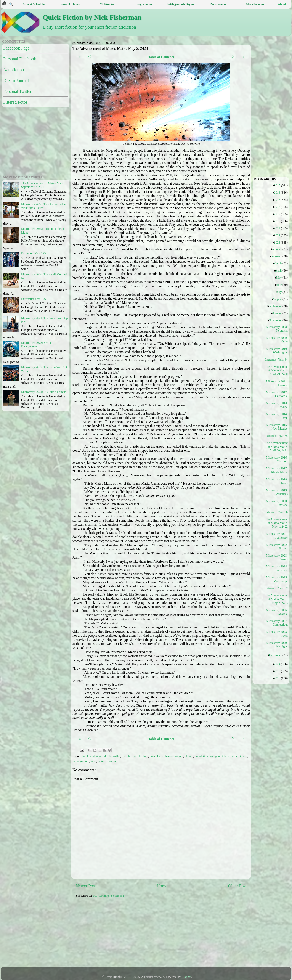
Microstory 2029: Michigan (277, 645)
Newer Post (86, 886)
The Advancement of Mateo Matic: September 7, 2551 (43, 185)
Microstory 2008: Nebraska (277, 329)
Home (162, 886)
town (244, 756)
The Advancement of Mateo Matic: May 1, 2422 (276, 523)
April (280, 270)
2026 (279, 678)
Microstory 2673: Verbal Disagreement (36, 345)
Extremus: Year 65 (278, 436)
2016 (279, 193)
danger (98, 756)
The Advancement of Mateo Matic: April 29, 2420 (276, 370)
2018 (279, 207)
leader (169, 756)
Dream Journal (16, 80)
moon (179, 756)
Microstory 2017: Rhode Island (277, 470)
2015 (279, 185)
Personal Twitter (17, 91)
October (278, 313)
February (278, 256)
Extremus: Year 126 (34, 299)
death (108, 756)
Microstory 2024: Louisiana (277, 568)
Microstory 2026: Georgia (277, 612)
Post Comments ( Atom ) (108, 896)
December (277, 655)
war (93, 761)
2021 (279, 228)
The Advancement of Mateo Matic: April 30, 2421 (276, 447)
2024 (279, 664)
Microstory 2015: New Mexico (277, 427)
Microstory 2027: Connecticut (277, 623)
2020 (279, 221)
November (277, 320)
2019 (279, 214)
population (202, 756)
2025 (279, 671)
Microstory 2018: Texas (277, 481)
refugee (215, 756)
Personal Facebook (20, 59)
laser (160, 756)
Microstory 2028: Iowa (277, 634)
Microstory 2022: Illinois (277, 547)
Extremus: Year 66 (278, 512)
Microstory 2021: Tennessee (277, 536)
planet (189, 756)
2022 (279, 235)
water (101, 761)
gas (124, 756)
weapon (112, 761)
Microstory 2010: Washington (277, 351)
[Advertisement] (121, 935)
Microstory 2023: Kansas (277, 557)
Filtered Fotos (15, 102)
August (279, 299)
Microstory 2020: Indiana (277, 503)
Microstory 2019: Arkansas (277, 492)
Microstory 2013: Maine (277, 405)
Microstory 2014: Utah (277, 416)
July (281, 292)
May (280, 278)
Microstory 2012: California (277, 394)
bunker (87, 756)
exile (117, 756)
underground (81, 761)
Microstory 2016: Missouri (277, 459)
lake (153, 756)
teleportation (230, 756)
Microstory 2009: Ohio (277, 340)
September (277, 306)
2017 (279, 200)
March (279, 263)
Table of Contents (161, 57)
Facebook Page (16, 48)
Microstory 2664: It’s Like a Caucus (44, 392)
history (133, 756)
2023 (279, 243)
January (279, 249)
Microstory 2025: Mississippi (277, 579)
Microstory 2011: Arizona (277, 383)
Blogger (186, 977)
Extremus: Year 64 (278, 360)
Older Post (237, 886)
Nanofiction (14, 70)
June (280, 285)
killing (144, 756)
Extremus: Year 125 (34, 253)
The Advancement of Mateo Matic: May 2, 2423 (276, 599)
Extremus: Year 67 (278, 588)
